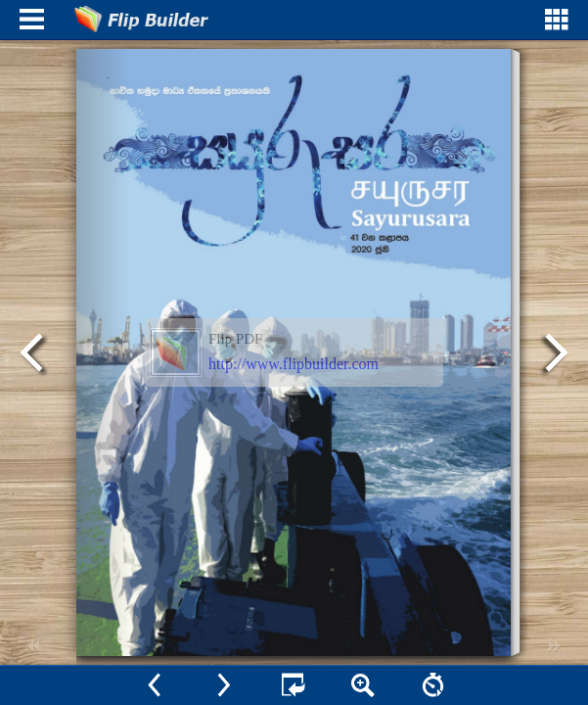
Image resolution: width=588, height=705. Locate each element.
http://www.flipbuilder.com (294, 364)
